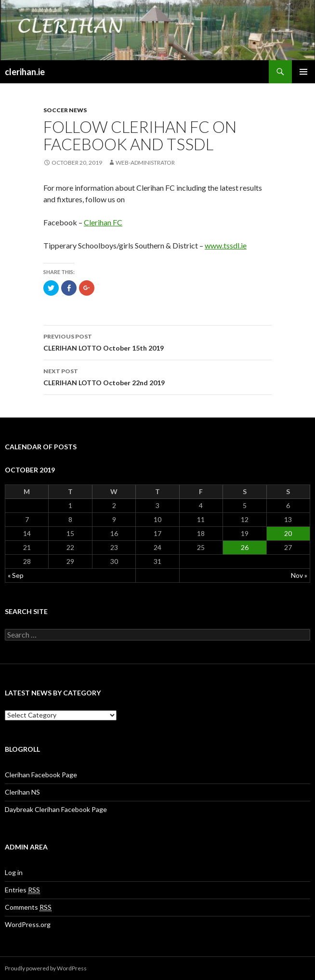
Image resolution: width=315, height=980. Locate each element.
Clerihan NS (22, 792)
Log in (14, 872)
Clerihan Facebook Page (41, 775)
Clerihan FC (103, 222)
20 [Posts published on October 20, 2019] (288, 533)
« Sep (16, 575)
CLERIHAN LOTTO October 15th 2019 (157, 341)
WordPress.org (28, 924)
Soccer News (65, 110)
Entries (22, 890)
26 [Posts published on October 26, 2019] (245, 547)
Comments (28, 907)
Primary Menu (303, 72)
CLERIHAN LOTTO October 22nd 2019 (157, 376)
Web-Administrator (145, 163)
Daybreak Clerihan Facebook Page (56, 809)
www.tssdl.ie (226, 245)
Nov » (299, 575)
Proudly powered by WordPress (46, 968)
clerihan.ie (25, 72)
